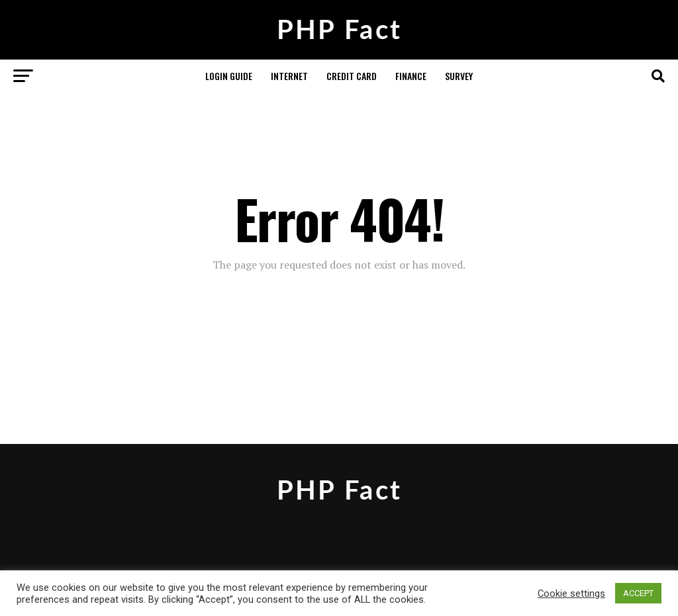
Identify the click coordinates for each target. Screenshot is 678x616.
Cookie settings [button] (571, 594)
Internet (289, 76)
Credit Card (352, 76)
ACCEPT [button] (638, 593)
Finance (411, 76)
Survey (459, 76)
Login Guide (229, 76)
